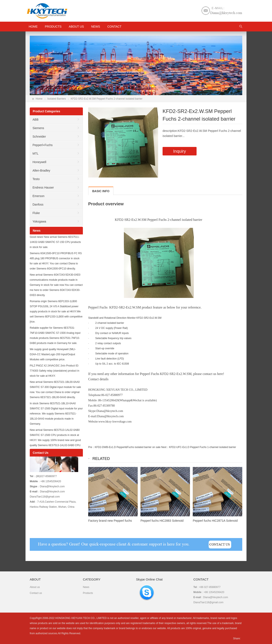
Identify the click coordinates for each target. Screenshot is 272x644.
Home (39, 99)
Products (53, 27)
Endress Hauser (43, 187)
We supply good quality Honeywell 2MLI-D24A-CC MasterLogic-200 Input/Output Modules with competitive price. (53, 354)
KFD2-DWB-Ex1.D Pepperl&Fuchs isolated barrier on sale (128, 447)
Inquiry (180, 151)
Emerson (38, 196)
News (96, 27)
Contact (114, 27)
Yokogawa (39, 221)
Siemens (38, 128)
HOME (33, 27)
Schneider (39, 137)
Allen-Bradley (41, 171)
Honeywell (39, 162)
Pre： (91, 447)
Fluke (36, 213)
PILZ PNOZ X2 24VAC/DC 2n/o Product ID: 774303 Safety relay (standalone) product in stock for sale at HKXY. (55, 371)
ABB (35, 120)
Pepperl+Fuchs (43, 145)
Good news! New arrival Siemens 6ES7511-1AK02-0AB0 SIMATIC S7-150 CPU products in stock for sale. (55, 242)
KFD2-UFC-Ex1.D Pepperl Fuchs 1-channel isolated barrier (202, 447)
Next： (165, 447)
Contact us (36, 593)
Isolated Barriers (57, 99)
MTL (35, 154)
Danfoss (38, 204)
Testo (36, 179)
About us (76, 27)
